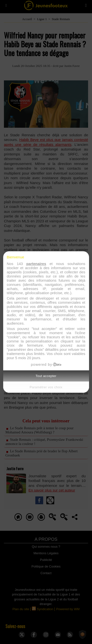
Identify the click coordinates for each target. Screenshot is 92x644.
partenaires (36, 264)
